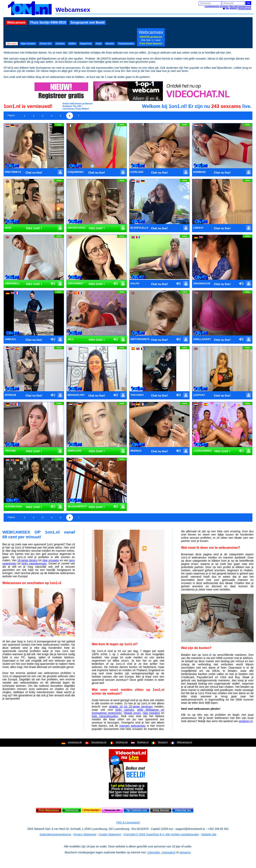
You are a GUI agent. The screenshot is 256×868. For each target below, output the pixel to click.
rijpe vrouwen (51, 560)
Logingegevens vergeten (216, 6)
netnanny (185, 852)
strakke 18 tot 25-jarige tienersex (131, 707)
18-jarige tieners (27, 560)
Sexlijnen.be (122, 742)
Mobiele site (209, 834)
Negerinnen (86, 44)
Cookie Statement (110, 834)
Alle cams (12, 44)
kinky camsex (125, 710)
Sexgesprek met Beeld (87, 22)
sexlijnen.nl (245, 721)
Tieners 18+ (46, 44)
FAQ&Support (245, 9)
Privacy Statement (85, 834)
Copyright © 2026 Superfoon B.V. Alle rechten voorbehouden (161, 834)
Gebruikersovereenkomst (55, 834)
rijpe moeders (151, 713)
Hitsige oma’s (132, 713)
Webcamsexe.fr (185, 742)
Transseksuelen (126, 44)
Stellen (72, 44)
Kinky (99, 44)
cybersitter (153, 852)
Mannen (110, 44)
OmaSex (60, 44)
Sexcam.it (163, 742)
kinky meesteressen (34, 563)
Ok (248, 3)
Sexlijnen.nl (143, 742)
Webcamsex (16, 22)
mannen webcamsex (132, 726)
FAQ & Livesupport (128, 822)
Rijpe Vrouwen (28, 44)
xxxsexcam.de (75, 742)
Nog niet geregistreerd (240, 6)
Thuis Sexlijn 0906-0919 (48, 22)
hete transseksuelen (105, 716)
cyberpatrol (168, 852)
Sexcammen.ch (99, 742)
